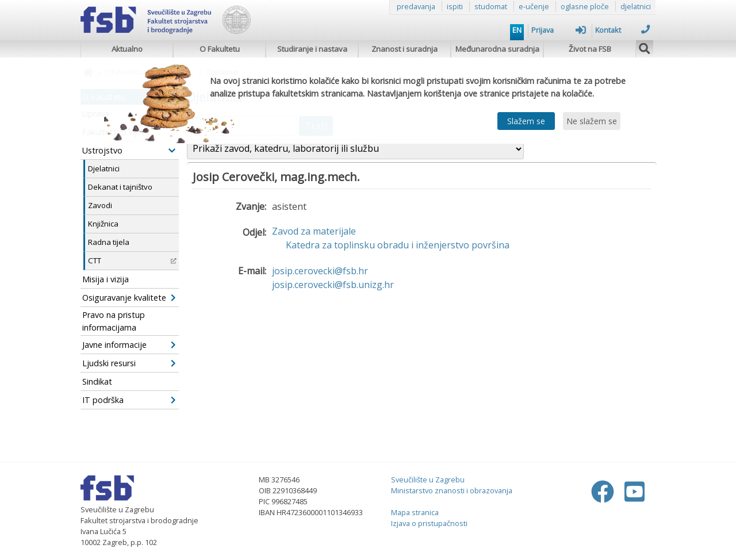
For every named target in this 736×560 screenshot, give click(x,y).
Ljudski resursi (129, 363)
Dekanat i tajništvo (120, 187)
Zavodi (100, 205)
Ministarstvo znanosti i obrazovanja (452, 490)
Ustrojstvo (129, 150)
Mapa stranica (415, 512)
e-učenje (534, 6)
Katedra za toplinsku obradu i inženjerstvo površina (398, 245)
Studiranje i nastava (312, 49)
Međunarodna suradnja (497, 49)
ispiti (455, 6)
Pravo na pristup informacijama (114, 321)
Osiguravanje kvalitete (129, 298)
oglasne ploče (585, 6)
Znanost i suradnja (405, 49)
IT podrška (129, 400)
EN (517, 30)
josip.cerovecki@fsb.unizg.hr (333, 285)
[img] (645, 47)
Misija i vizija (106, 279)
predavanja (416, 6)
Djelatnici (104, 168)
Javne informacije (129, 345)
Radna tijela (109, 242)
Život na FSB (590, 49)
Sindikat (97, 381)
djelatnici (636, 6)
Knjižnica (103, 224)
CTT (132, 260)
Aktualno (127, 49)
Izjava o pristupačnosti (429, 523)
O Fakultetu (220, 49)
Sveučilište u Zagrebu (428, 480)
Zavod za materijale (314, 231)
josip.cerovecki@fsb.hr (320, 271)
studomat (491, 6)
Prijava (559, 30)
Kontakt (622, 30)
